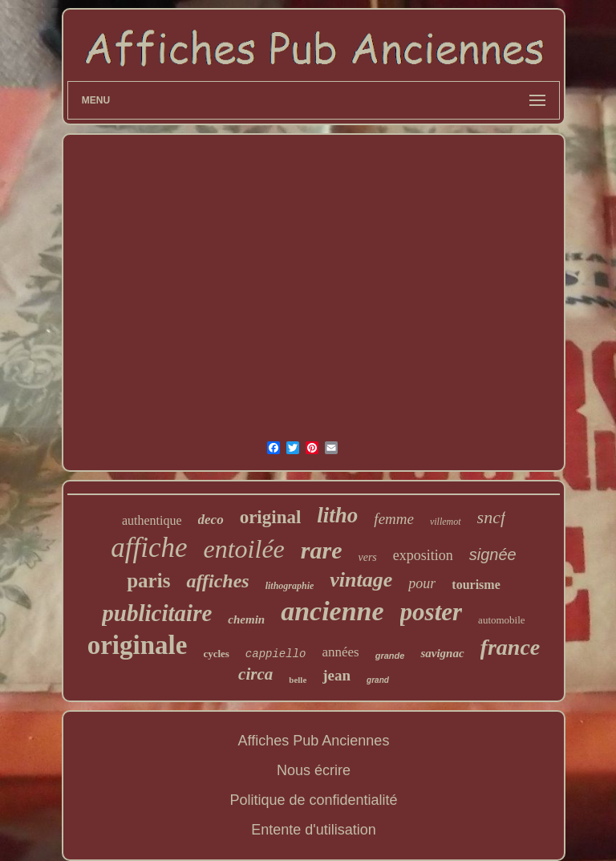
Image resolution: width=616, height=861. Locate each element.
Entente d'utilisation (314, 830)
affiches (217, 581)
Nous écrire (314, 770)
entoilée (244, 549)
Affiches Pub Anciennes (314, 741)
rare (322, 550)
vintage (361, 580)
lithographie (290, 586)
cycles (216, 654)
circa (255, 674)
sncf (491, 517)
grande (390, 656)
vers (367, 557)
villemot (446, 522)
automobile (502, 620)
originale (138, 645)
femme (394, 519)
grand (378, 680)
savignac (442, 653)
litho (337, 515)
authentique (152, 520)
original (271, 517)
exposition (423, 555)
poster (432, 612)
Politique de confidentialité (313, 800)
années (340, 652)
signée (493, 554)
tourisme (476, 585)
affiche (149, 548)
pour (422, 583)
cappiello (276, 654)
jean (336, 675)
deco (211, 520)
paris (148, 581)
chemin (246, 619)
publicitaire (157, 613)
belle (298, 680)
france (511, 647)
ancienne (332, 611)
